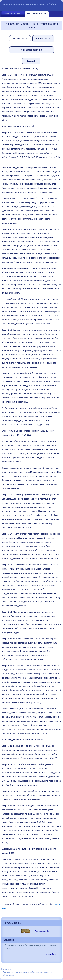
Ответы (13, 14)
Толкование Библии (37, 14)
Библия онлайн (42, 931)
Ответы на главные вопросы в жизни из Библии (30, 4)
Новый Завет (43, 39)
